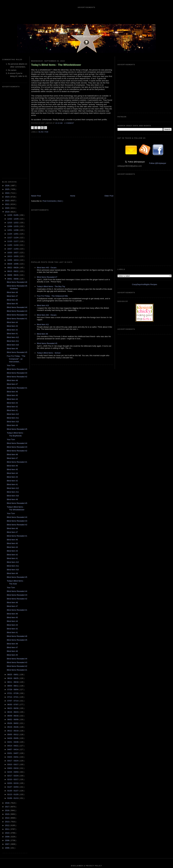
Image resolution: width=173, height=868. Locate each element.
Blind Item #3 (12, 240)
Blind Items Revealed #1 (17, 232)
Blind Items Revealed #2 (17, 228)
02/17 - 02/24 (13, 689)
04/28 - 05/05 (13, 652)
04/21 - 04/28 (13, 656)
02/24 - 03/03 (13, 685)
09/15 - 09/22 (13, 185)
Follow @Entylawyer (158, 120)
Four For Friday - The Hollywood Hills (52, 253)
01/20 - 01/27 (13, 704)
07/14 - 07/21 (13, 611)
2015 (7, 728)
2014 (7, 731)
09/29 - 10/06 (13, 177)
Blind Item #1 (12, 247)
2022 (7, 114)
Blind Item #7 (12, 210)
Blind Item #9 (12, 262)
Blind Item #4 (12, 236)
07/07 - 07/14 (13, 614)
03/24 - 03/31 (13, 670)
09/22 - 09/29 (13, 181)
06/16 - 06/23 (13, 626)
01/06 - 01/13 (13, 712)
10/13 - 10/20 (13, 170)
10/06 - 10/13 (13, 174)
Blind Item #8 (12, 206)
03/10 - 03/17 (13, 678)
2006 (7, 761)
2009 (7, 750)
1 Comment (69, 123)
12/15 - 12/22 (13, 136)
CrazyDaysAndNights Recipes (144, 155)
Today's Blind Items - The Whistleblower (56, 65)
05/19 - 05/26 (13, 641)
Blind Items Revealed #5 (17, 266)
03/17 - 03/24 (13, 674)
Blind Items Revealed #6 (17, 196)
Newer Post (36, 196)
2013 (7, 735)
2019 (7, 125)
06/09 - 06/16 (13, 629)
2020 (7, 122)
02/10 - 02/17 (13, 693)
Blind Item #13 (43, 262)
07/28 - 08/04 (13, 603)
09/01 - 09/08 (13, 192)
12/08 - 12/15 (13, 140)
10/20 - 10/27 (13, 166)
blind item (43, 132)
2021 (7, 118)
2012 (7, 739)
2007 (7, 758)
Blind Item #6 (12, 213)
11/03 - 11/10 (13, 159)
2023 (7, 110)
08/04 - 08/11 (13, 599)
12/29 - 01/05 (13, 129)
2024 (7, 107)
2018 (7, 716)
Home (73, 196)
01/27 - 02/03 (13, 700)
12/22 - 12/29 (13, 132)
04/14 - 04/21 (13, 659)
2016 (7, 724)
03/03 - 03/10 (13, 682)
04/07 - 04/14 (13, 663)
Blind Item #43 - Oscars (47, 224)
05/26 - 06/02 (13, 637)
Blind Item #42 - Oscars (47, 272)
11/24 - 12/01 (13, 147)
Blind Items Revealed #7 (47, 234)
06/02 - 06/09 (13, 633)
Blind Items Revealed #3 (17, 225)
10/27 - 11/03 (13, 162)
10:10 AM (59, 123)
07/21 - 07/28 (13, 607)
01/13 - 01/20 (13, 708)
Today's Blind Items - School (49, 310)
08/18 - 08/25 (13, 592)
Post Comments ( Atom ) (53, 201)
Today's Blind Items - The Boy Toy (51, 243)
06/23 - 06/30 (13, 622)
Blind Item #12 (13, 251)
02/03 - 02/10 (13, 697)
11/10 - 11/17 (13, 155)
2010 (7, 746)
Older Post (109, 196)
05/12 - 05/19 (13, 644)
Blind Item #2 (12, 243)
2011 (7, 743)
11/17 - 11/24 (13, 151)
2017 (7, 720)
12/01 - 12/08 (13, 144)
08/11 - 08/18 (13, 596)
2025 (7, 103)
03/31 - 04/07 (13, 667)
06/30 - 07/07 (13, 618)
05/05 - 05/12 (13, 648)
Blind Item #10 (13, 258)
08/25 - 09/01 (13, 588)
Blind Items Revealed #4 (17, 221)
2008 (7, 754)
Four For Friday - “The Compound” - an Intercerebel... (16, 272)
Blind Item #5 (12, 217)
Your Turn (11, 279)
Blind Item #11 (13, 255)
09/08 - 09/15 (13, 189)
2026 (7, 99)
